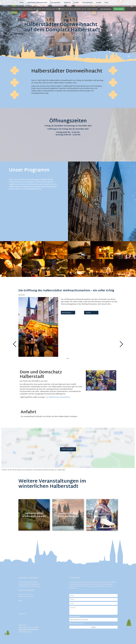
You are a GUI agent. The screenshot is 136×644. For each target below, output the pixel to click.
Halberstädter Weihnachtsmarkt (37, 3)
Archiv (88, 313)
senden (93, 627)
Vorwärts (121, 344)
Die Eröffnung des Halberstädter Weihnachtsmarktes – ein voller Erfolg (66, 291)
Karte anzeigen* (68, 449)
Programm (67, 3)
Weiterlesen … (69, 318)
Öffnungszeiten (56, 3)
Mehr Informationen (106, 9)
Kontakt (99, 3)
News (107, 3)
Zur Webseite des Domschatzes (58, 397)
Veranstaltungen (88, 3)
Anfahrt (76, 3)
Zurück (15, 344)
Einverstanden (119, 9)
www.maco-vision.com (26, 597)
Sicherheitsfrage (71, 617)
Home (22, 3)
